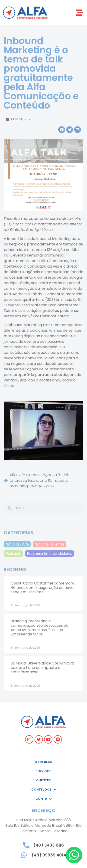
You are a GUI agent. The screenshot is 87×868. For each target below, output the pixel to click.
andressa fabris (24, 480)
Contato (44, 799)
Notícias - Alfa (17, 544)
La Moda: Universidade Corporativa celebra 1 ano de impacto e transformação (42, 668)
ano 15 (45, 480)
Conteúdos (43, 790)
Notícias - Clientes (50, 544)
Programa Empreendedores (50, 554)
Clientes (43, 780)
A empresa (43, 762)
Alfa (13, 475)
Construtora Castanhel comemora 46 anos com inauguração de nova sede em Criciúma (43, 588)
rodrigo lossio (42, 486)
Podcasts (13, 554)
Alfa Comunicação (35, 475)
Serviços (43, 771)
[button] (79, 13)
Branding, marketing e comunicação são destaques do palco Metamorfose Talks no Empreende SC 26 (40, 628)
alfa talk (61, 475)
